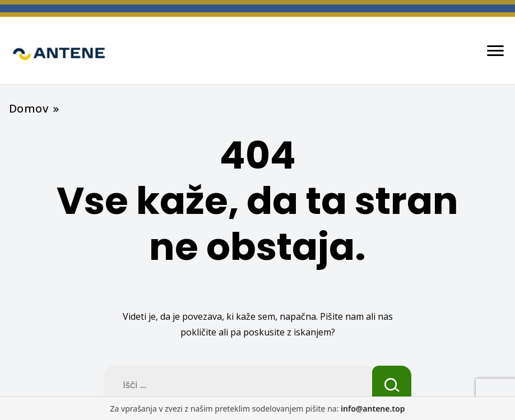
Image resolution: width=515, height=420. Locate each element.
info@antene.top (373, 409)
